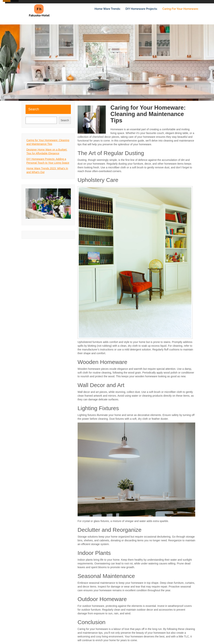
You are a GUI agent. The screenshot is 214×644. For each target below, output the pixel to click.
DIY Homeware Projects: (141, 9)
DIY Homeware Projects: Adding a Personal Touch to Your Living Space (48, 161)
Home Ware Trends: (108, 9)
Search (34, 109)
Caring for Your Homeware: (180, 9)
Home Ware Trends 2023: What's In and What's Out (47, 170)
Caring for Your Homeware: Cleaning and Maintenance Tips (48, 142)
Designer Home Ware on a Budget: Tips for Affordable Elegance (47, 151)
